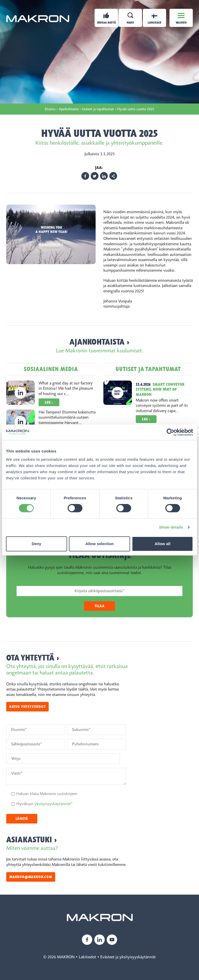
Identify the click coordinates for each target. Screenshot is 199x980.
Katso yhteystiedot (27, 707)
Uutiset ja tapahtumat (148, 369)
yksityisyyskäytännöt (53, 804)
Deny (36, 544)
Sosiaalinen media (51, 369)
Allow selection (99, 544)
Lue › (49, 402)
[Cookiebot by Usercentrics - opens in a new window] (170, 432)
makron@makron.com (31, 877)
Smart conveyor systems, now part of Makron (160, 389)
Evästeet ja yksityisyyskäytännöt (128, 957)
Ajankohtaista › (99, 342)
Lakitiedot (87, 957)
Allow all (163, 544)
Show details (171, 527)
